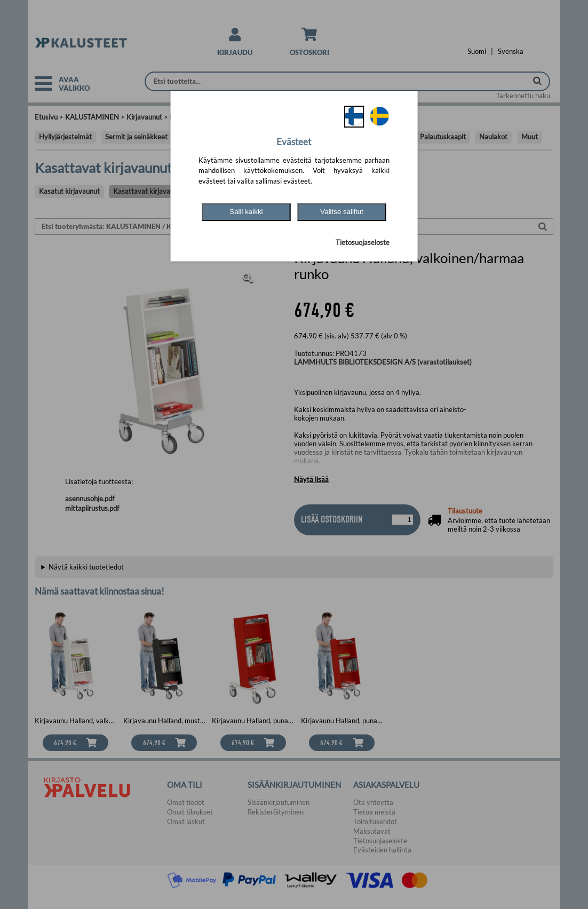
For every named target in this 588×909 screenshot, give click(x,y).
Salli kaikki (246, 212)
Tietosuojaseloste (363, 242)
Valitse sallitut (342, 212)
